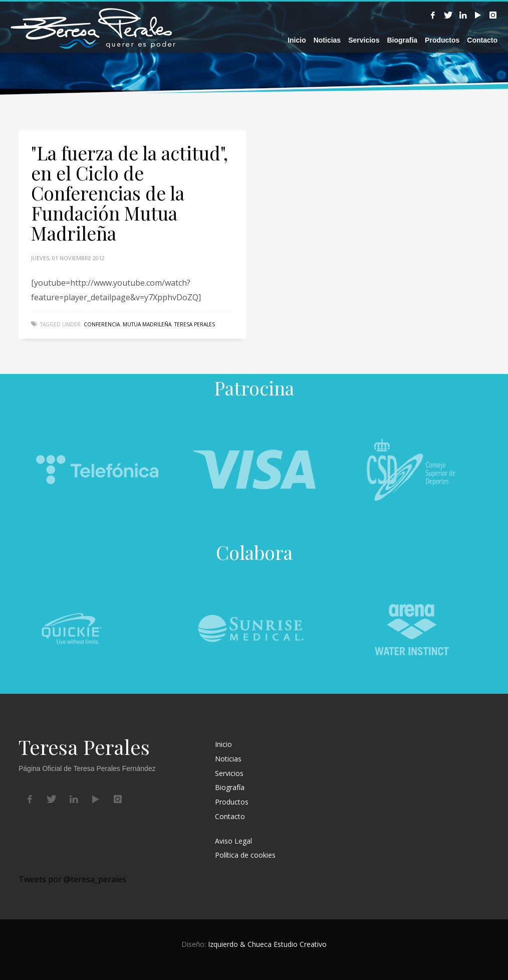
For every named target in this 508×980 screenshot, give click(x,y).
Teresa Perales (195, 324)
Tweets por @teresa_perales (72, 879)
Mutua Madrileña (147, 324)
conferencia (102, 324)
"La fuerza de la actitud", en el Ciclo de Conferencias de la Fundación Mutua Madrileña (130, 193)
